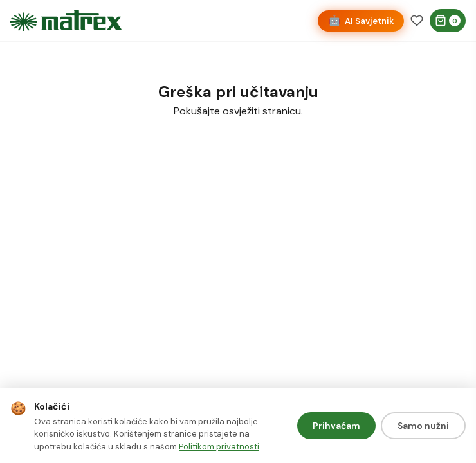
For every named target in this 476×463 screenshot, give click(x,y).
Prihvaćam (336, 426)
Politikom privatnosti (219, 447)
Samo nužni (423, 426)
